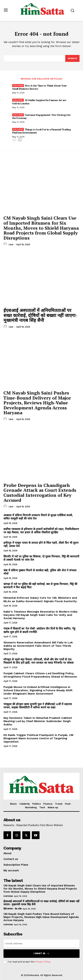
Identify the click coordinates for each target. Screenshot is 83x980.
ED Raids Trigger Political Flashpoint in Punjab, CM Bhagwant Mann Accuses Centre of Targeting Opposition (38, 738)
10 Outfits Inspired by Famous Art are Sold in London (39, 102)
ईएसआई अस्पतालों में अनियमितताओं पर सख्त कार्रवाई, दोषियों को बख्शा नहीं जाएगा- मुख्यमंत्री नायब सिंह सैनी (40, 315)
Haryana (8, 896)
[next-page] (20, 140)
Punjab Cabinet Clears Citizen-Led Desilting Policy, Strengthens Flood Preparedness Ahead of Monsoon (40, 675)
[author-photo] (6, 244)
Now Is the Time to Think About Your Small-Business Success (39, 87)
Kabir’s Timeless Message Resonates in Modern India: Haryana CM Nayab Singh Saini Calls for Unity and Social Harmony (41, 615)
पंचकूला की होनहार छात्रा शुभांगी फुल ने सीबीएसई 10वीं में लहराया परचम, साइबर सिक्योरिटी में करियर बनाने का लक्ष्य (38, 706)
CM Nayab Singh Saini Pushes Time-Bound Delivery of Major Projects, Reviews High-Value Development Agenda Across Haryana (37, 403)
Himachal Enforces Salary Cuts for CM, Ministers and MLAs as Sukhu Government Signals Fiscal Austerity (40, 599)
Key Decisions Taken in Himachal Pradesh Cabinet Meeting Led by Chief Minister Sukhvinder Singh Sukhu (38, 721)
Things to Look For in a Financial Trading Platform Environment (41, 131)
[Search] (72, 58)
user (11, 244)
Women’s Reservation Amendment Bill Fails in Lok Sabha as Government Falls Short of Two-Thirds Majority (38, 646)
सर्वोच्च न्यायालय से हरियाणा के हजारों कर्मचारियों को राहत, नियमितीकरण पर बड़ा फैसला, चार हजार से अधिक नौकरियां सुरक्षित (41, 531)
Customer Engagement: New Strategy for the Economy (41, 116)
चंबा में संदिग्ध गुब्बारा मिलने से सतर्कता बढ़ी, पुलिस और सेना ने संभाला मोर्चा (40, 572)
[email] (41, 943)
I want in (41, 954)
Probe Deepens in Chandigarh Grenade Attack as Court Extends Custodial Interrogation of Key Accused (40, 493)
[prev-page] (14, 140)
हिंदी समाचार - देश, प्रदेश (13, 909)
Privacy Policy (43, 962)
